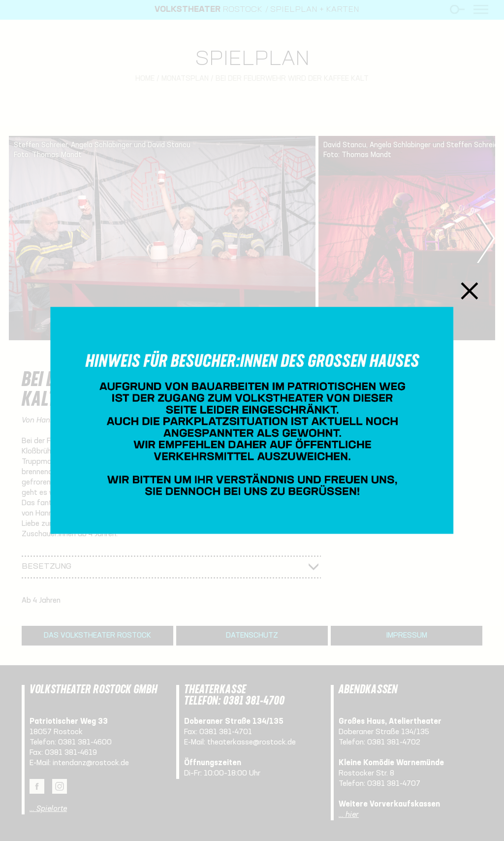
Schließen (470, 291)
